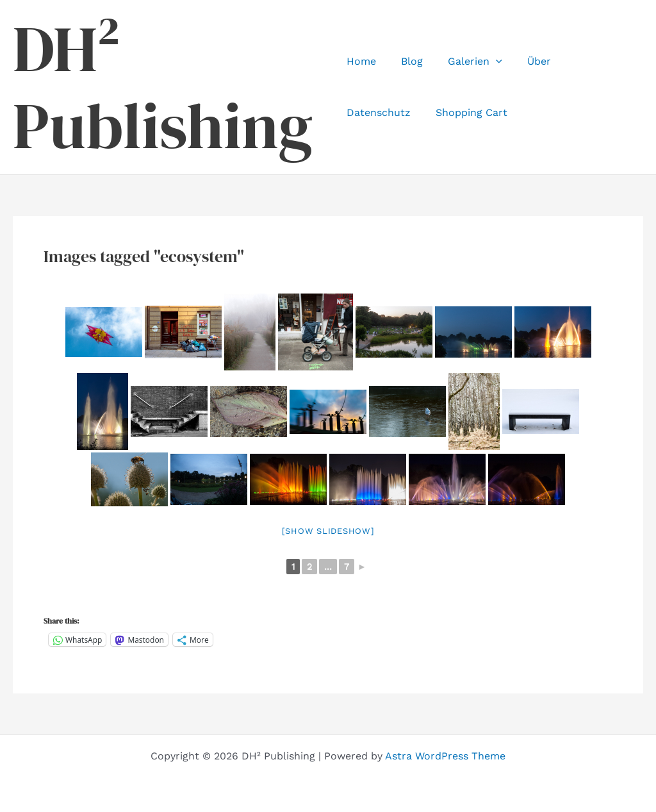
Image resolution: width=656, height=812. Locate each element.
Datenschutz (589, 61)
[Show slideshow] (328, 531)
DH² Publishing (163, 87)
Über (525, 61)
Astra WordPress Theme (445, 756)
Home (361, 61)
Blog (407, 61)
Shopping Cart (382, 112)
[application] (487, 62)
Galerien (466, 62)
